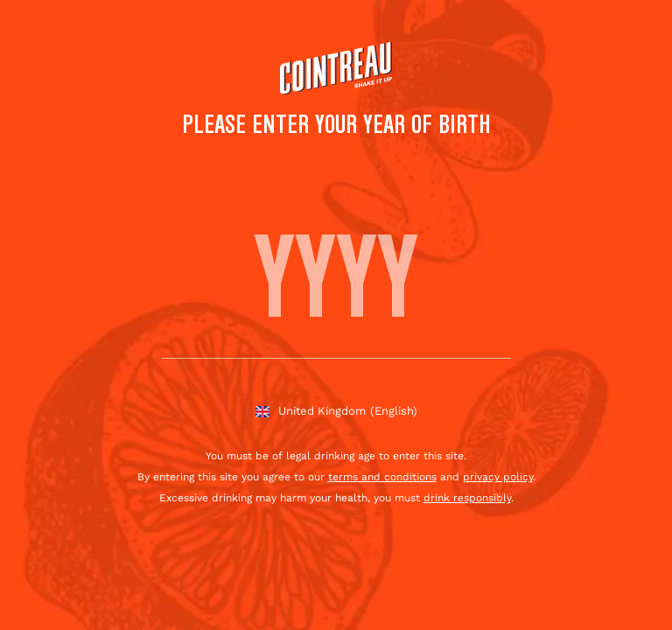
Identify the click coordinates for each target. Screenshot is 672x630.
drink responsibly (467, 498)
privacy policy (498, 477)
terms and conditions (382, 477)
